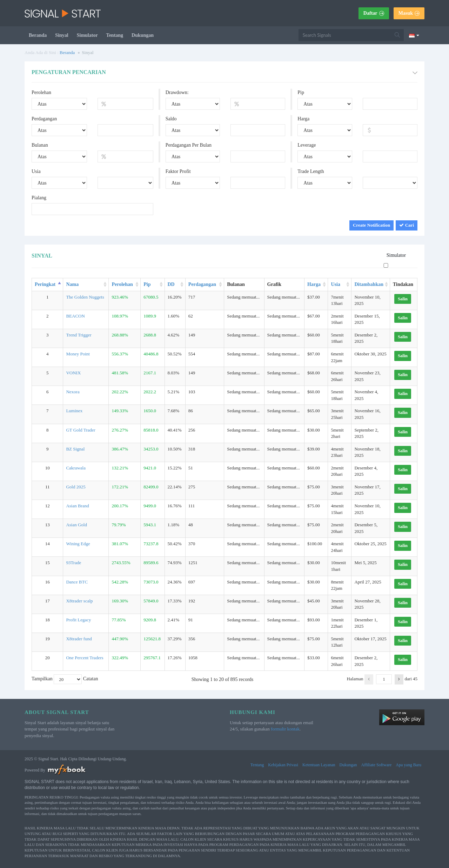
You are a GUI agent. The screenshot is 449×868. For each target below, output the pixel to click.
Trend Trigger (79, 335)
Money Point (78, 354)
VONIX (73, 373)
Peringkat (45, 284)
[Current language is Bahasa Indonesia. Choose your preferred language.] (414, 35)
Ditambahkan (369, 284)
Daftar (374, 13)
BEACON (75, 316)
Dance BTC (77, 582)
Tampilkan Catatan (65, 679)
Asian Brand (77, 506)
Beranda (38, 35)
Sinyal (62, 35)
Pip (301, 92)
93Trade (73, 563)
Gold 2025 (76, 487)
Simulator (87, 35)
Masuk (409, 13)
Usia (36, 171)
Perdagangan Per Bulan (189, 145)
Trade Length (311, 171)
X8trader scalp (79, 601)
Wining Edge (78, 544)
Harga (303, 119)
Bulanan (40, 145)
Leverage (307, 145)
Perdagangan (44, 119)
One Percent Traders (85, 658)
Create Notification (371, 225)
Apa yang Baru (408, 765)
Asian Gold (76, 525)
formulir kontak (285, 729)
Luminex (74, 411)
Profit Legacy (78, 620)
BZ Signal (75, 449)
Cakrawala (76, 468)
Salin (403, 299)
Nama (72, 284)
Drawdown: (177, 92)
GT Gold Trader (81, 430)
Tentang (115, 35)
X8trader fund (79, 639)
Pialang (39, 198)
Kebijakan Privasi (283, 765)
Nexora (73, 392)
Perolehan (41, 92)
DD (171, 284)
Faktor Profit (178, 171)
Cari (407, 225)
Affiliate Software (377, 765)
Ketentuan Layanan (319, 765)
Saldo (171, 119)
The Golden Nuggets (85, 297)
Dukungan (143, 35)
